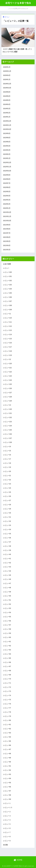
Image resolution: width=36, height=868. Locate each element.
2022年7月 (7, 183)
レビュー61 (7, 642)
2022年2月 (7, 204)
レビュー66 (7, 662)
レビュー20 (7, 471)
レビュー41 (7, 559)
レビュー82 (7, 729)
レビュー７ (7, 832)
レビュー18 (7, 463)
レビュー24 (7, 488)
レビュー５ (7, 824)
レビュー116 (7, 343)
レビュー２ (7, 812)
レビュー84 (7, 737)
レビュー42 (7, 563)
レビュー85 (7, 741)
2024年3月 (7, 109)
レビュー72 (7, 687)
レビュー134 (7, 426)
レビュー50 (7, 596)
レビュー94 (7, 778)
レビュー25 (7, 492)
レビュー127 (7, 393)
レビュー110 (7, 318)
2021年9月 (7, 225)
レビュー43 (7, 567)
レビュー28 (7, 505)
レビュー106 (7, 297)
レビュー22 (7, 480)
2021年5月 (7, 241)
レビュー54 (7, 612)
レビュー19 (7, 467)
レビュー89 (7, 758)
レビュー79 (7, 716)
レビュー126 (7, 388)
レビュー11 (7, 314)
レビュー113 (7, 330)
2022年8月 (7, 179)
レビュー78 (7, 712)
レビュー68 (7, 671)
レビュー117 (7, 347)
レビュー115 (7, 339)
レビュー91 (7, 766)
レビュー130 (7, 409)
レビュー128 (7, 397)
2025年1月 (7, 80)
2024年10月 (7, 88)
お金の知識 (7, 264)
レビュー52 (7, 604)
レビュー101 (7, 276)
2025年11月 (7, 71)
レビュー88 (7, 754)
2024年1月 (7, 117)
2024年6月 (7, 96)
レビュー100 (7, 272)
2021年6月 (7, 237)
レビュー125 (7, 384)
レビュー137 (7, 438)
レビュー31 (7, 517)
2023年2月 (7, 154)
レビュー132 (7, 417)
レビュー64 (7, 654)
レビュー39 (7, 550)
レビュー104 (7, 289)
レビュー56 (7, 621)
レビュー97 (7, 791)
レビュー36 (7, 538)
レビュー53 (7, 608)
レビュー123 (7, 376)
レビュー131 (7, 413)
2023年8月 (7, 138)
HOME (18, 860)
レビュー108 (7, 305)
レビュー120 (7, 364)
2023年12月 (7, 121)
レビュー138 (7, 442)
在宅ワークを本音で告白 (18, 3)
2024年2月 (7, 113)
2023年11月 (7, 125)
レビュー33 (7, 525)
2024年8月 (7, 92)
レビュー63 (7, 650)
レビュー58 (7, 629)
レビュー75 (7, 700)
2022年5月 (7, 192)
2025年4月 (7, 75)
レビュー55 (7, 617)
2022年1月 (7, 208)
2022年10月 (7, 171)
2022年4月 (7, 196)
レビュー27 (7, 500)
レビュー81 (7, 725)
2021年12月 (7, 212)
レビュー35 (7, 534)
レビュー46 (7, 579)
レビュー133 (7, 422)
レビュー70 (7, 679)
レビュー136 (7, 434)
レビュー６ (7, 828)
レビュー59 (7, 633)
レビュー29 (7, 509)
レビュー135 (7, 430)
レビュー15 (7, 451)
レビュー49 (7, 592)
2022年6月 (7, 187)
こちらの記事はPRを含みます (18, 9)
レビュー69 (7, 675)
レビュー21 (7, 476)
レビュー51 (7, 600)
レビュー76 (7, 704)
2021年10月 (7, 221)
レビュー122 (7, 372)
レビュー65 (7, 658)
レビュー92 (7, 770)
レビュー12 (7, 359)
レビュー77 (7, 708)
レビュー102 (7, 281)
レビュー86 (7, 745)
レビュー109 (7, 310)
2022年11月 (7, 167)
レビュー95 (7, 783)
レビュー (6, 268)
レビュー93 (7, 774)
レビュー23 (7, 484)
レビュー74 (7, 695)
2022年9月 (7, 175)
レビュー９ (7, 841)
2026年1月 (7, 67)
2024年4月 (7, 104)
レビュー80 (7, 720)
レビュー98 (7, 795)
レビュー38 (7, 546)
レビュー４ (7, 820)
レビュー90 (7, 762)
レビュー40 (7, 554)
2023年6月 (7, 142)
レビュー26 (7, 496)
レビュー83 (7, 733)
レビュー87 (7, 749)
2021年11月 (7, 216)
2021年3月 (7, 250)
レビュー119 (7, 355)
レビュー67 (7, 666)
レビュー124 (7, 380)
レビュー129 (7, 401)
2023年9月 (7, 133)
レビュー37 (7, 542)
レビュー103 (7, 285)
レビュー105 (7, 293)
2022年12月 (7, 163)
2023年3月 (7, 150)
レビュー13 (7, 405)
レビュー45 (7, 575)
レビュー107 (7, 301)
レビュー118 (7, 351)
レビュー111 (7, 322)
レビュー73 (7, 691)
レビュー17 (7, 459)
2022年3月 (7, 200)
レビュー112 (7, 326)
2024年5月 (7, 100)
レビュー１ (7, 803)
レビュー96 (7, 787)
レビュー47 (7, 583)
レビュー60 (7, 637)
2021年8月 (7, 229)
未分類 (5, 845)
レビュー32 (7, 521)
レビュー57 (7, 625)
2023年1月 (7, 158)
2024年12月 (7, 84)
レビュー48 (7, 588)
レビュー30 (7, 513)
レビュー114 (7, 335)
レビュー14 (7, 447)
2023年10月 (7, 129)
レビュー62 (7, 646)
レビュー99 (7, 799)
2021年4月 (7, 245)
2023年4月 (7, 146)
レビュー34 (7, 530)
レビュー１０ (8, 808)
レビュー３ (7, 816)
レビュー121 (7, 368)
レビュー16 (7, 455)
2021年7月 (7, 233)
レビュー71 (7, 683)
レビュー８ (7, 837)
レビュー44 (7, 571)
